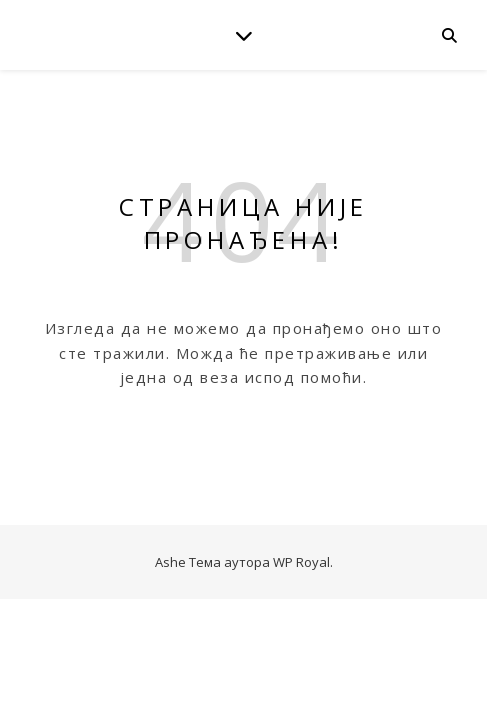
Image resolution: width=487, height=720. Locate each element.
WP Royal (301, 562)
